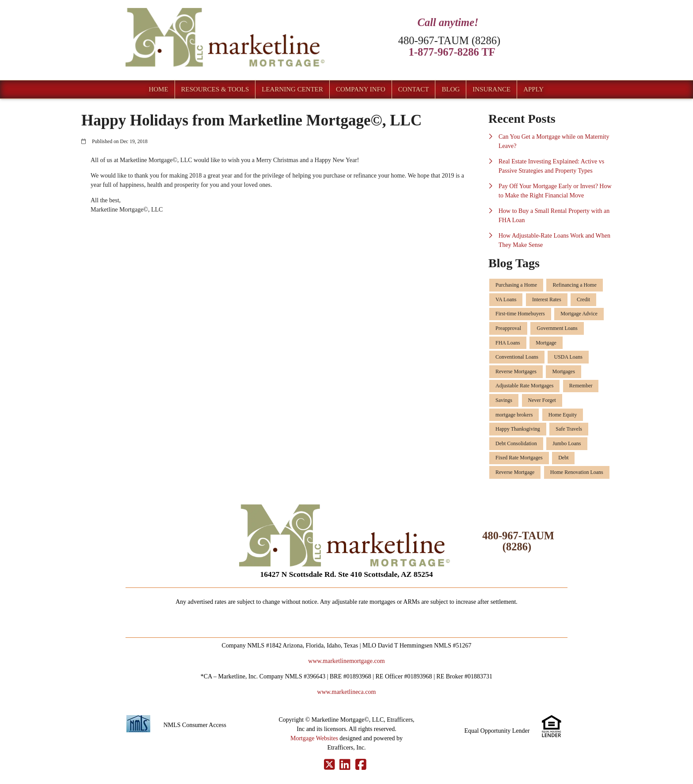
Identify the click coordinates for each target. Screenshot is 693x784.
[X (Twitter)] (329, 765)
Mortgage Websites (314, 738)
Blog (451, 89)
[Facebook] (361, 765)
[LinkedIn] (345, 765)
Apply (533, 89)
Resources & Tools (215, 89)
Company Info (361, 89)
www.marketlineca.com (347, 692)
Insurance (491, 89)
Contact (414, 89)
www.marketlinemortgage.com (346, 661)
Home (158, 89)
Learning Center (292, 89)
